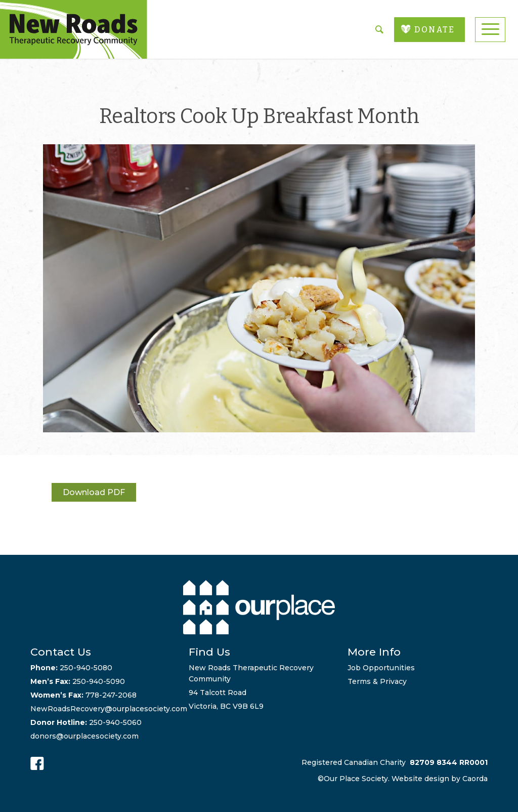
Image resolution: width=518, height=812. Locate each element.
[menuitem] (490, 30)
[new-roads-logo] (74, 29)
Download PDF (94, 492)
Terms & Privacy (377, 681)
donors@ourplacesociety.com (84, 736)
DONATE (435, 30)
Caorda (475, 779)
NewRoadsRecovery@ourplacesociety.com (109, 709)
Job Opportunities (381, 668)
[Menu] (490, 30)
